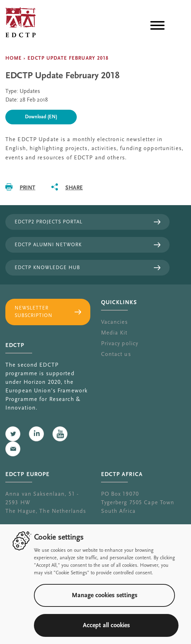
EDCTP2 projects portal (49, 222)
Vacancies (115, 322)
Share (74, 187)
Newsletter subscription (34, 312)
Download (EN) (41, 117)
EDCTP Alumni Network (48, 245)
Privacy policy (120, 343)
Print (27, 187)
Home (14, 58)
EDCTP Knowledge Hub (47, 268)
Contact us (116, 354)
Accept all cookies (106, 625)
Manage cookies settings (105, 595)
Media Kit (114, 333)
